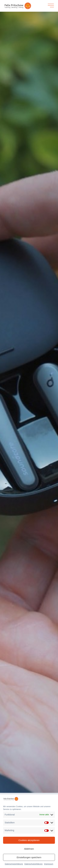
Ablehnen (29, 849)
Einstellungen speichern (29, 857)
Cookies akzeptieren (29, 840)
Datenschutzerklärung (14, 864)
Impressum (49, 864)
